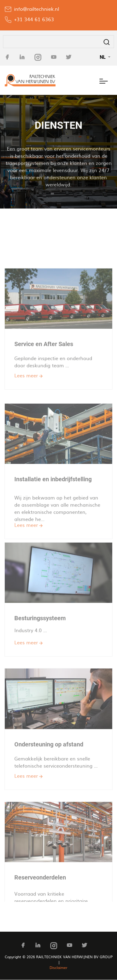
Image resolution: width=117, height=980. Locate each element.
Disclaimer (59, 967)
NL (103, 57)
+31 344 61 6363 (34, 19)
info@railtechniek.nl (37, 9)
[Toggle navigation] (104, 80)
